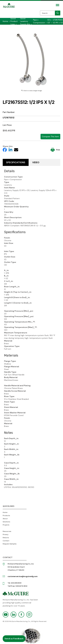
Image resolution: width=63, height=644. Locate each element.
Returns (6, 538)
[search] (58, 13)
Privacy (6, 534)
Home (5, 512)
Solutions (6, 522)
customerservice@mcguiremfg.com (22, 576)
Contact (6, 541)
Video (36, 162)
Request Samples (10, 544)
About (5, 519)
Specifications (16, 162)
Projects (6, 525)
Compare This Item (50, 136)
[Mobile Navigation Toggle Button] (58, 5)
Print (55, 150)
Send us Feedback (14, 639)
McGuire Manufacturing (9, 11)
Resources (7, 531)
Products (6, 515)
